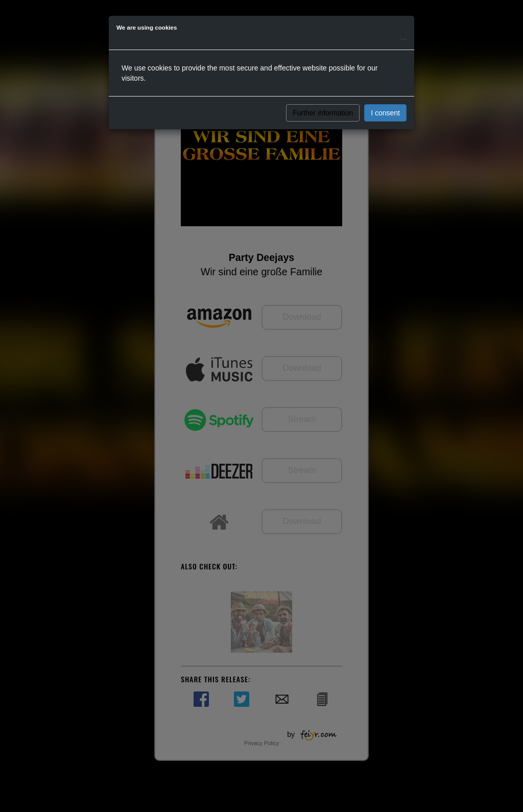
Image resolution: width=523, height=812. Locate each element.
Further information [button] (323, 113)
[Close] (403, 37)
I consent (385, 113)
